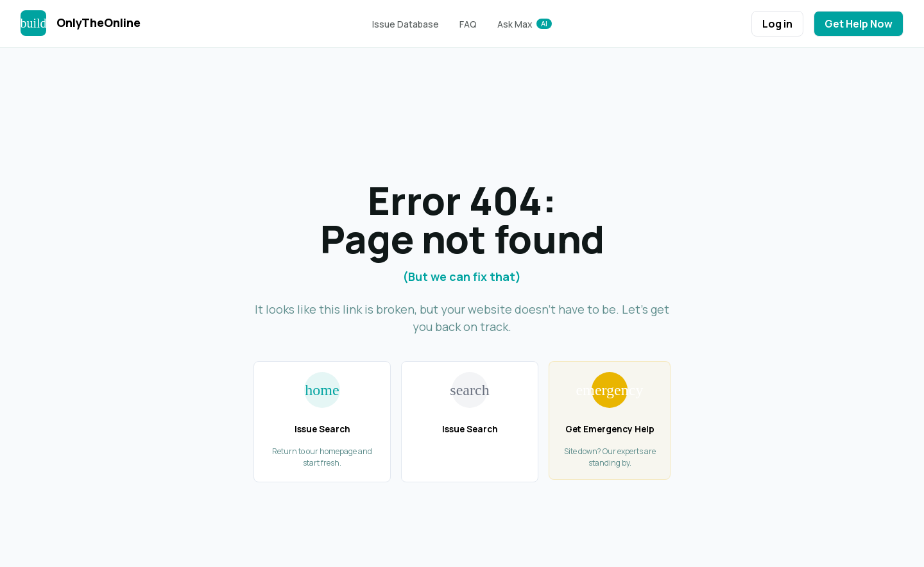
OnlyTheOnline (98, 22)
